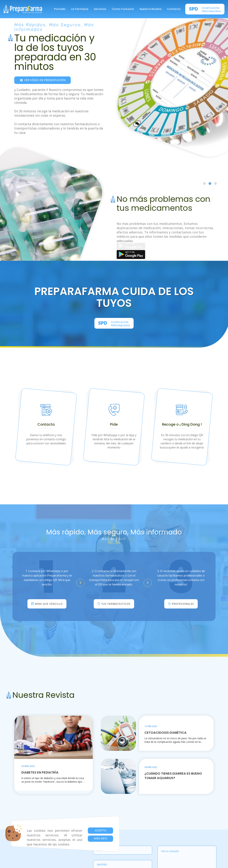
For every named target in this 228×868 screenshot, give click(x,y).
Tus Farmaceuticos (114, 604)
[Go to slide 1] (204, 184)
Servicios (100, 9)
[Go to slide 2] (210, 184)
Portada (60, 9)
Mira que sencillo (47, 604)
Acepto (101, 830)
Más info (101, 838)
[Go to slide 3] (215, 184)
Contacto (174, 9)
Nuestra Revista (150, 9)
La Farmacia (80, 9)
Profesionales (181, 604)
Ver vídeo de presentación (42, 80)
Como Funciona (123, 9)
